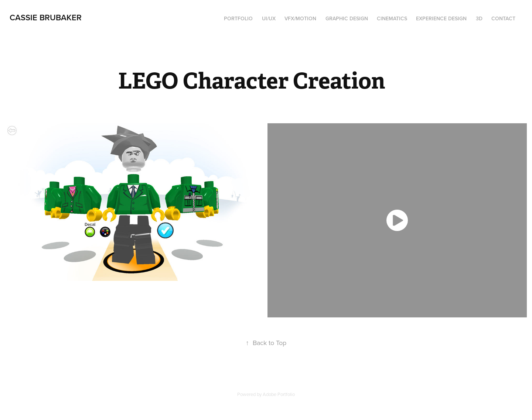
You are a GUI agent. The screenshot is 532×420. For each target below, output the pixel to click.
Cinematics (392, 18)
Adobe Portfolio (279, 394)
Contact (503, 18)
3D (479, 18)
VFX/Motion (300, 18)
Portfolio (238, 18)
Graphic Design (347, 18)
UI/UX (269, 18)
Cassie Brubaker (46, 17)
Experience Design (441, 18)
